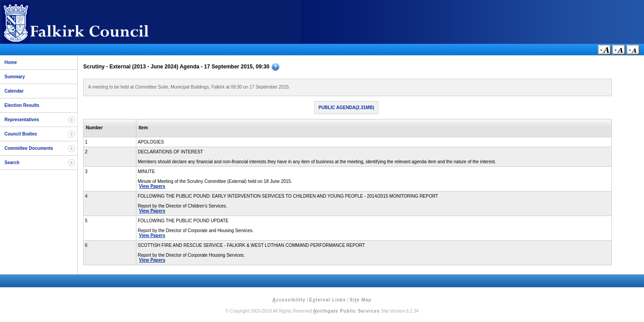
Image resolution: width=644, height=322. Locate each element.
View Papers (152, 186)
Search (12, 163)
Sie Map (361, 300)
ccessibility (289, 300)
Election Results (22, 105)
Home (11, 62)
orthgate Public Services (346, 311)
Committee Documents (29, 148)
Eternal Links (327, 300)
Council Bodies (21, 134)
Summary (15, 77)
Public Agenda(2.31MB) (346, 108)
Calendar (14, 91)
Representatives (22, 120)
